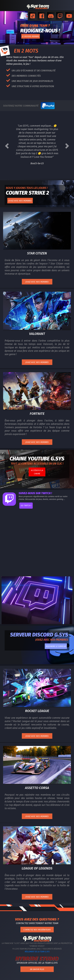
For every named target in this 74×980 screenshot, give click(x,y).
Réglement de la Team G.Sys (37, 952)
